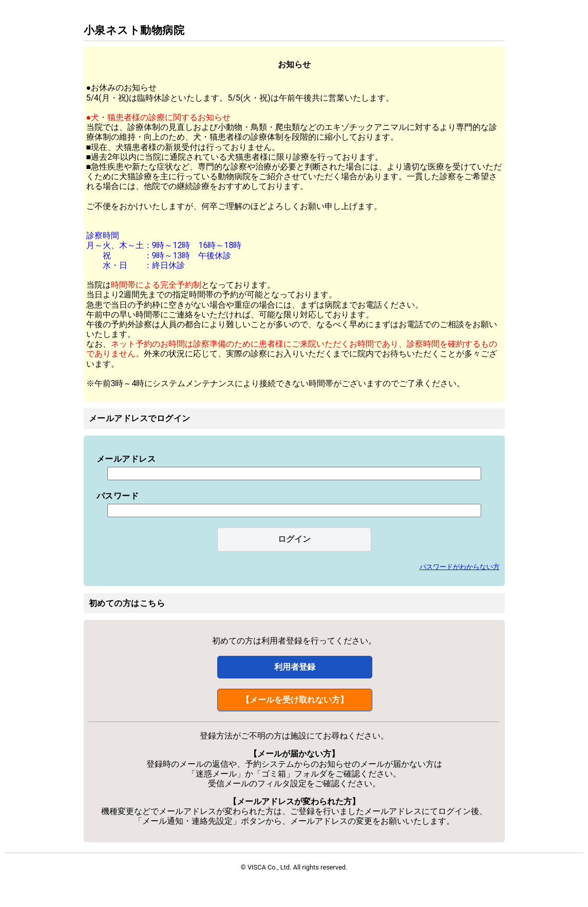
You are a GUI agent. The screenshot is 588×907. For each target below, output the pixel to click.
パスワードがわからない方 (460, 567)
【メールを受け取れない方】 (295, 700)
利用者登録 (295, 667)
